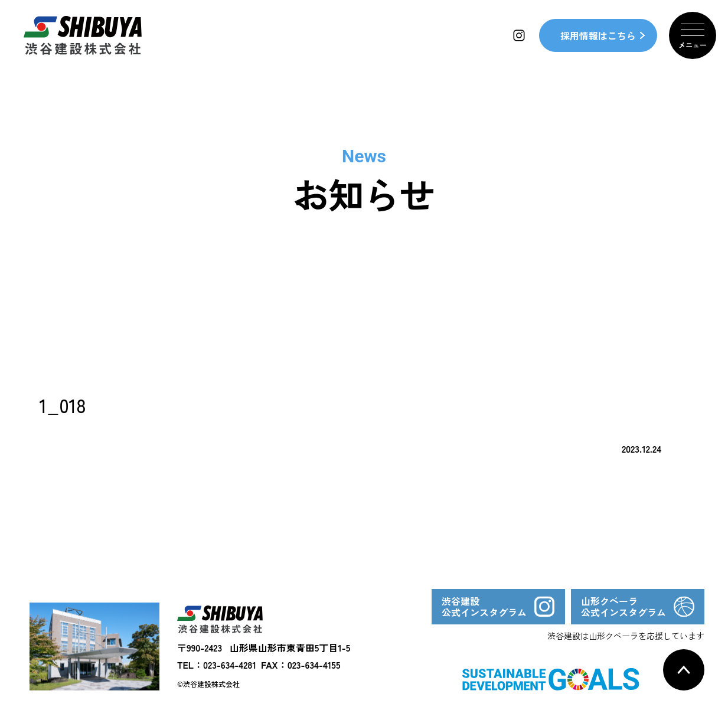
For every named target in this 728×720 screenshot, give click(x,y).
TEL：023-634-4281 (217, 665)
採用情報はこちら (598, 35)
